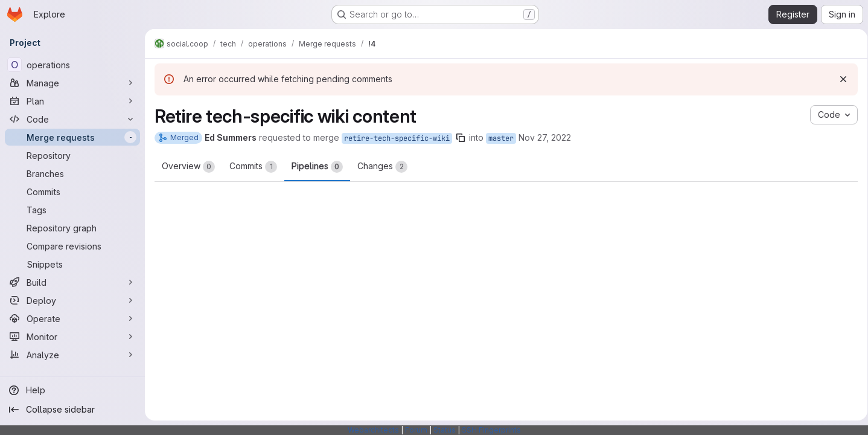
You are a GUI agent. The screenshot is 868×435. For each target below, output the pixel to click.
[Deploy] (72, 300)
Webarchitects (373, 430)
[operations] (72, 65)
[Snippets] (72, 264)
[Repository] (72, 155)
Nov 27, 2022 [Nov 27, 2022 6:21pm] (545, 137)
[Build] (72, 282)
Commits (253, 167)
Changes (382, 167)
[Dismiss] (839, 79)
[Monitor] (72, 337)
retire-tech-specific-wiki (397, 138)
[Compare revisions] (72, 246)
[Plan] (72, 101)
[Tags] (72, 210)
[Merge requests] (72, 137)
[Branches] (72, 173)
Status (445, 430)
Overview (188, 167)
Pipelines (317, 167)
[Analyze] (72, 355)
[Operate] (72, 318)
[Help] (72, 390)
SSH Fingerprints (491, 430)
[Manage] (72, 83)
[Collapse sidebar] (72, 410)
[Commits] (72, 192)
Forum (416, 430)
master (501, 138)
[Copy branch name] (461, 138)
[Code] (72, 119)
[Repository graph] (72, 228)
